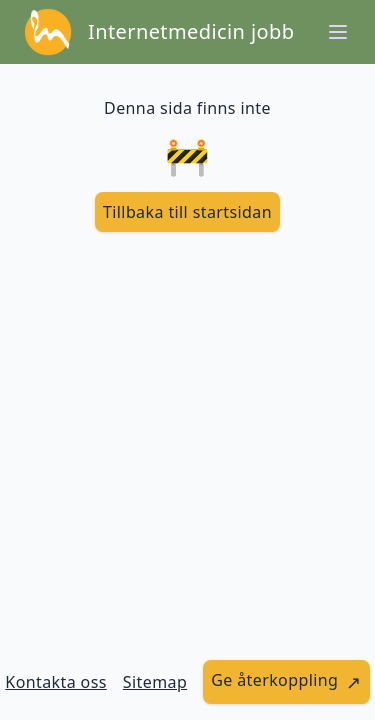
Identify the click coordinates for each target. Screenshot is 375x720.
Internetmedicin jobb (191, 31)
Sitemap (155, 682)
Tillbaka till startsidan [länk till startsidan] (187, 212)
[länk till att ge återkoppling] (286, 682)
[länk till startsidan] (187, 212)
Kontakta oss (56, 682)
